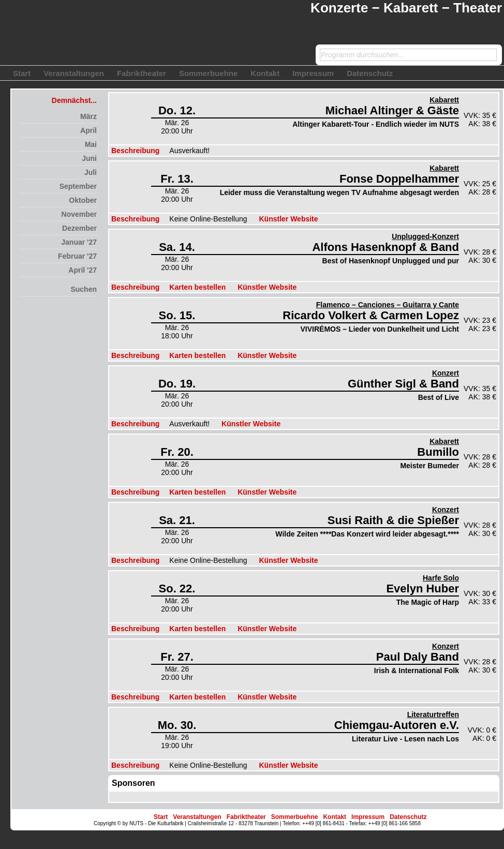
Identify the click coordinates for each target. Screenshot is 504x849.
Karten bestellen (197, 287)
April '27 (83, 270)
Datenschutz (370, 73)
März (88, 116)
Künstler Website (288, 219)
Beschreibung (135, 151)
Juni (89, 158)
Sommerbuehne (208, 73)
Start (22, 73)
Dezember (79, 228)
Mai (91, 144)
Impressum (313, 73)
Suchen (84, 289)
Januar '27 (79, 242)
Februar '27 (77, 256)
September (78, 186)
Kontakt (265, 73)
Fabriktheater (142, 73)
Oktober (83, 200)
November (79, 214)
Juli (91, 172)
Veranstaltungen (74, 73)
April (88, 130)
